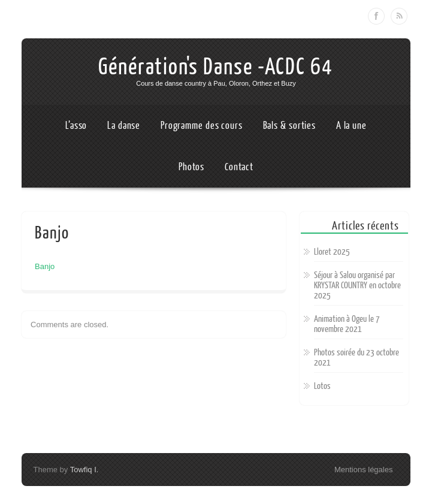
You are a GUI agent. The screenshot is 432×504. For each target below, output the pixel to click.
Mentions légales (364, 470)
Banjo (45, 266)
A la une (351, 126)
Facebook (376, 16)
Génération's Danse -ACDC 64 (216, 67)
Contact (239, 167)
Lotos (322, 386)
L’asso (76, 126)
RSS (399, 16)
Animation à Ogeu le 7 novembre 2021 (347, 324)
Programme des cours (202, 126)
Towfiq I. (84, 470)
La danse (124, 126)
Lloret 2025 (332, 252)
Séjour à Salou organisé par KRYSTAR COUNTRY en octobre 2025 (357, 286)
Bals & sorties (290, 126)
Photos (191, 167)
